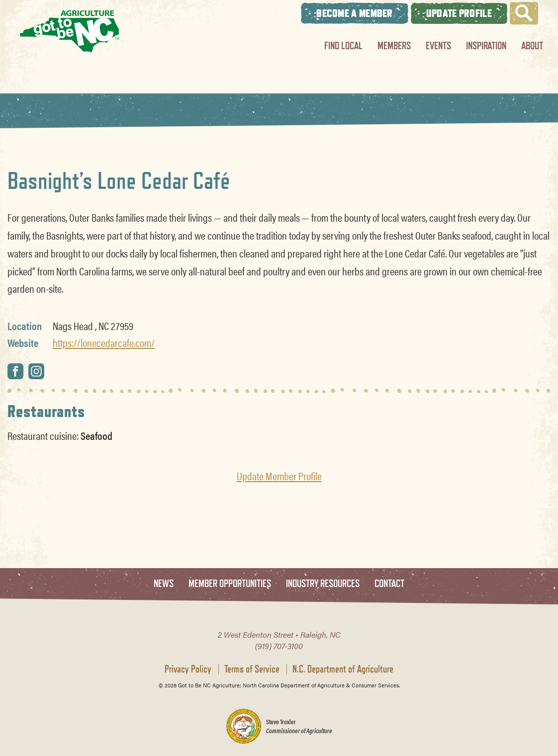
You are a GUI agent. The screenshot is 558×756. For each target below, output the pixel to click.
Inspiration (486, 45)
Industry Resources (323, 584)
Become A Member (355, 13)
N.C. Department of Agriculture (343, 669)
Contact (389, 584)
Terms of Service (252, 669)
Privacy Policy (188, 669)
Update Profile (459, 13)
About (532, 45)
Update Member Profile (279, 476)
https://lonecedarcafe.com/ (104, 342)
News (164, 584)
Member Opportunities (230, 584)
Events (438, 45)
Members (394, 45)
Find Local (343, 45)
